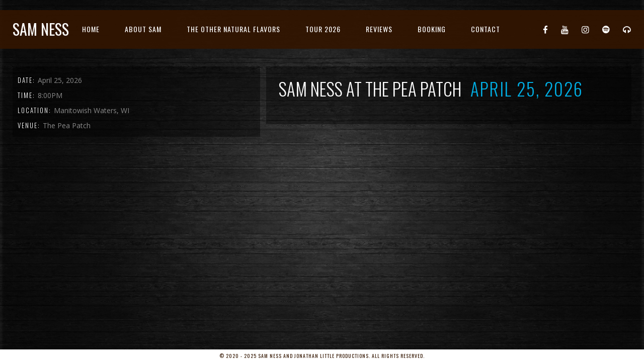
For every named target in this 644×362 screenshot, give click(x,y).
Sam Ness (41, 29)
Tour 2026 (323, 29)
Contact (486, 29)
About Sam (143, 29)
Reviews (379, 29)
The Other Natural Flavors (233, 29)
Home (91, 29)
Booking (432, 29)
